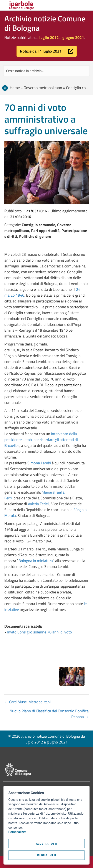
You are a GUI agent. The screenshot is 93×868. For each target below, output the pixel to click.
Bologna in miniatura (36, 561)
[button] (47, 51)
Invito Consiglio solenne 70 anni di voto (40, 632)
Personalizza (17, 832)
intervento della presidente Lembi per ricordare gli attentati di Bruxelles (41, 440)
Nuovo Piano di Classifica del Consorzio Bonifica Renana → (49, 714)
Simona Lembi (39, 463)
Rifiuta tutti (46, 855)
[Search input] (46, 71)
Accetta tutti (46, 844)
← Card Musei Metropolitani (27, 702)
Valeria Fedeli (39, 504)
